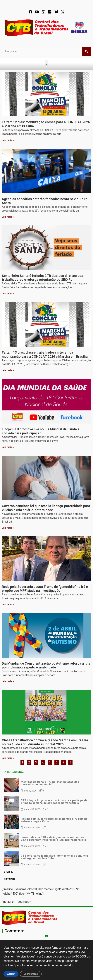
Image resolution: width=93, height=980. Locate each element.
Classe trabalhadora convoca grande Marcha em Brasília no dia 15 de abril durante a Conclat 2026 (45, 742)
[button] (46, 63)
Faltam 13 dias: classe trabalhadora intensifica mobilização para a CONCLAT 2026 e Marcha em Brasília (45, 354)
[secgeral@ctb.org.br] (46, 936)
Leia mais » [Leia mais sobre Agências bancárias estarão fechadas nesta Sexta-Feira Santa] (8, 217)
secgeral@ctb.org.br (47, 941)
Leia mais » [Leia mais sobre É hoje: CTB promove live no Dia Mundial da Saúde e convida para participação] (8, 447)
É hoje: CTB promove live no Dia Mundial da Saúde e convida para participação (41, 431)
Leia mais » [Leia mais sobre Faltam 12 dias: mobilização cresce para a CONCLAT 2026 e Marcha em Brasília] (8, 140)
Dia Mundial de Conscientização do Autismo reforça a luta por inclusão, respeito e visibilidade (46, 665)
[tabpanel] (46, 822)
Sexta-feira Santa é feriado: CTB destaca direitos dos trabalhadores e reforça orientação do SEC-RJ (43, 278)
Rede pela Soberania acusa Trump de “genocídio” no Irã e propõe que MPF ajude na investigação (45, 589)
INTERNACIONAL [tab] (14, 772)
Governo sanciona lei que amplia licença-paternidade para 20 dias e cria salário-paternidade (46, 508)
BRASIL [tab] (8, 872)
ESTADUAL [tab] (10, 879)
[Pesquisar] (87, 51)
